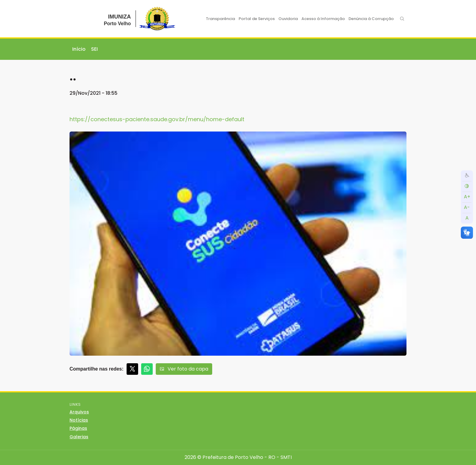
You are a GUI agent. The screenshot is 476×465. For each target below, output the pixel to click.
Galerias (79, 437)
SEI (94, 49)
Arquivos (79, 412)
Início (79, 49)
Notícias (79, 420)
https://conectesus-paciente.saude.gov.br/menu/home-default (157, 119)
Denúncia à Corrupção (371, 19)
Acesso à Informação (323, 19)
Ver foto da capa (184, 369)
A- (467, 207)
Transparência (220, 19)
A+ (467, 197)
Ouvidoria (288, 19)
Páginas (78, 428)
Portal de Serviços (257, 19)
